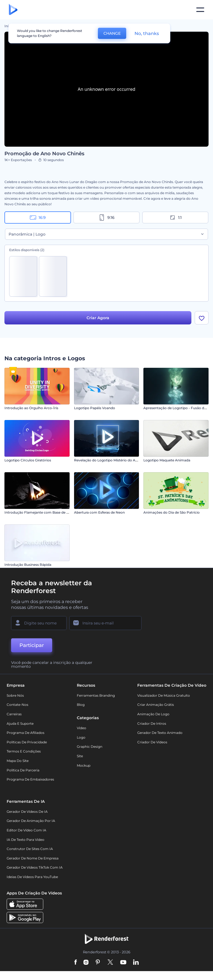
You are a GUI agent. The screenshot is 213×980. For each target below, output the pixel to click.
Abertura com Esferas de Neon (99, 512)
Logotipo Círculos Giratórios (28, 460)
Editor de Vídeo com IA (26, 830)
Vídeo (82, 728)
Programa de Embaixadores (30, 779)
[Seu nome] (39, 623)
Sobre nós (15, 695)
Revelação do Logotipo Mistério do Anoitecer (112, 460)
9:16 (106, 217)
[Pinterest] (98, 962)
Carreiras (14, 714)
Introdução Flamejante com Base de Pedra (40, 512)
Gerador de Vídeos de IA (27, 812)
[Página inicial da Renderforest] (13, 10)
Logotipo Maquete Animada (167, 460)
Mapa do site (18, 761)
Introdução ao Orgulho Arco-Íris (31, 408)
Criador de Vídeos (152, 742)
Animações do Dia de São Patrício (172, 512)
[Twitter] (110, 962)
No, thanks (147, 33)
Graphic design (90, 747)
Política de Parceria (23, 770)
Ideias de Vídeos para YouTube (32, 877)
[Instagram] (86, 962)
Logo (81, 737)
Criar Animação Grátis (156, 705)
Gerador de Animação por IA (31, 821)
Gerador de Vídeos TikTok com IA (35, 867)
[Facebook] (76, 962)
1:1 (175, 217)
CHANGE (112, 33)
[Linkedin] (136, 962)
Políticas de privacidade (27, 742)
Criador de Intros (152, 723)
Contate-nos (17, 705)
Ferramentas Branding (96, 695)
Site (80, 756)
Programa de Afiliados (26, 733)
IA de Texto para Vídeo (26, 840)
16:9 (38, 217)
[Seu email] (105, 623)
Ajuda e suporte (20, 723)
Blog (81, 705)
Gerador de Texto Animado (160, 733)
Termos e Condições (24, 751)
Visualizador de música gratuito (164, 695)
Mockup (84, 765)
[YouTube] (123, 962)
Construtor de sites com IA (30, 849)
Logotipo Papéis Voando (95, 408)
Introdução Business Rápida (28, 565)
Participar (32, 645)
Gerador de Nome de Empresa (33, 858)
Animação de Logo (153, 714)
